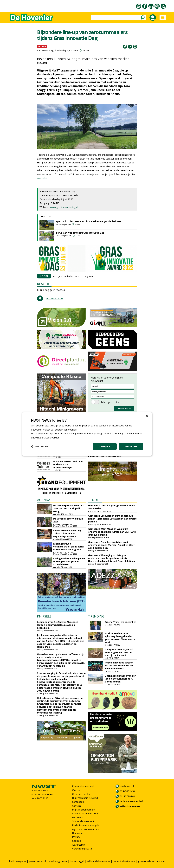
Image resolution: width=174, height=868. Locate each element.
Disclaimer (78, 833)
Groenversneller (81, 794)
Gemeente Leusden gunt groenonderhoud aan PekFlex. (112, 507)
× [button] (147, 416)
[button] (39, 446)
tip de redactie (55, 298)
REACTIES (44, 284)
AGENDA (44, 500)
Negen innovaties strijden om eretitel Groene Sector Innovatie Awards (119, 665)
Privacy (76, 837)
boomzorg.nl (77, 861)
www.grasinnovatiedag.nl (64, 207)
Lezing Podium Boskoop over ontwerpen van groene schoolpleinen (69, 561)
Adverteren (79, 845)
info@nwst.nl (127, 786)
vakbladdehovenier (130, 806)
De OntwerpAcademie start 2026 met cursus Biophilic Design (68, 508)
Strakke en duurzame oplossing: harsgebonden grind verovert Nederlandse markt (120, 638)
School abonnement (83, 821)
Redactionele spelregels (86, 825)
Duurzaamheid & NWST (85, 798)
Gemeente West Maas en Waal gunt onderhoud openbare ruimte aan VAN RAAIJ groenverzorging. (112, 532)
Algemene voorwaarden (86, 829)
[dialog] (87, 434)
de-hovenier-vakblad (131, 801)
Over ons (77, 790)
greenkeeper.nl (37, 861)
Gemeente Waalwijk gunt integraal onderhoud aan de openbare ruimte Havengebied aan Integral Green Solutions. (112, 558)
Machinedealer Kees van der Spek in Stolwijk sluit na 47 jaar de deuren (120, 679)
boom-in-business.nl (124, 861)
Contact (76, 806)
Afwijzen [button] (105, 446)
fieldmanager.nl (18, 861)
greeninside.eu (146, 861)
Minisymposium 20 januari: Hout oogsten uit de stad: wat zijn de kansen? (119, 652)
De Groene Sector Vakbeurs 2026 (68, 520)
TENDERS (95, 500)
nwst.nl (161, 861)
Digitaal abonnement (84, 810)
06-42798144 (127, 796)
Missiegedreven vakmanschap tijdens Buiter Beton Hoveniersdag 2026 (69, 547)
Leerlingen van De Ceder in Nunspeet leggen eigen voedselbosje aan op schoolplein (57, 625)
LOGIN (44, 276)
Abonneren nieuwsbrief (85, 813)
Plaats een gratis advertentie (105, 456)
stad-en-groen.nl (58, 861)
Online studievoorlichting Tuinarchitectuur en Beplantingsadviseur (67, 533)
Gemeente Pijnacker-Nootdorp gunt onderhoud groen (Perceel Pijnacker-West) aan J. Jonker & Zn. (112, 545)
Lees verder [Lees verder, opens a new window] (52, 437)
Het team (78, 817)
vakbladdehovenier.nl (98, 861)
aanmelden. (43, 178)
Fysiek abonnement (83, 786)
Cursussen (78, 802)
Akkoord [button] (131, 446)
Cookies (77, 841)
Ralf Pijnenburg (45, 50)
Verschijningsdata (82, 849)
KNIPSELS (44, 616)
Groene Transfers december (120, 622)
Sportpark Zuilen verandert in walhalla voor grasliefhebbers (89, 221)
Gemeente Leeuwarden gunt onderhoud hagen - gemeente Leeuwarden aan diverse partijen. (112, 519)
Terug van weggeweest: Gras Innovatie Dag (80, 233)
